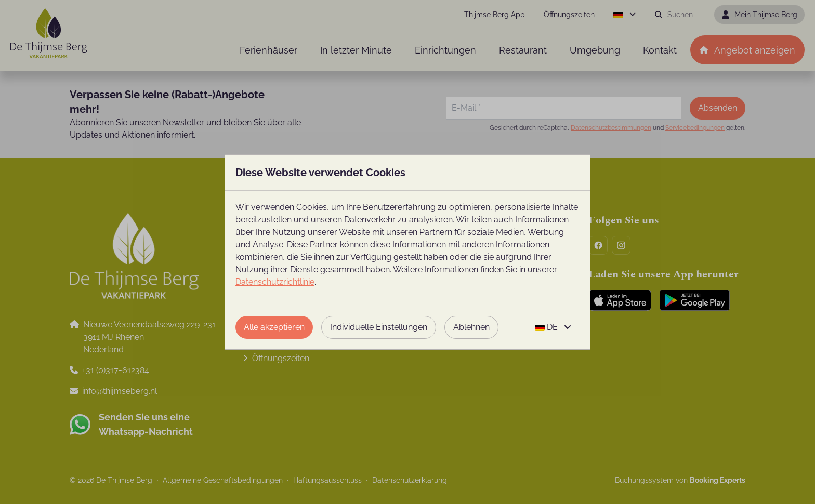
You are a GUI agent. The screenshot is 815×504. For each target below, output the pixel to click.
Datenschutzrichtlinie (275, 282)
